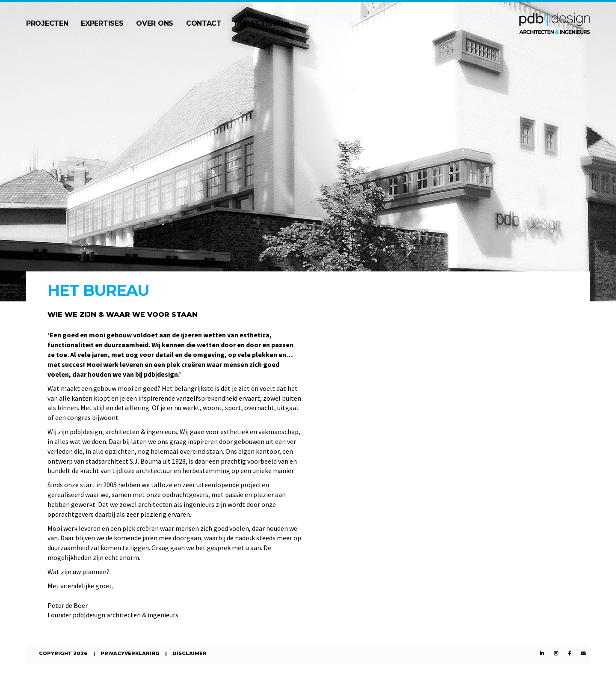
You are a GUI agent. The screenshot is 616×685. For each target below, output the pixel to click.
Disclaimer (190, 653)
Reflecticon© (262, 23)
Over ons (155, 23)
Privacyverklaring (130, 653)
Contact (204, 23)
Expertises (102, 23)
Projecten (47, 23)
